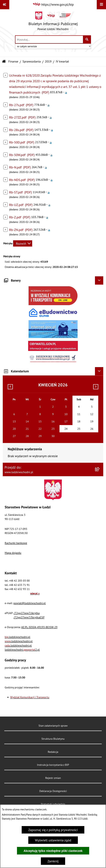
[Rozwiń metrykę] (23, 243)
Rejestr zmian (53, 778)
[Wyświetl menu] (101, 5)
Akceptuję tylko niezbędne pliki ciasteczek (53, 851)
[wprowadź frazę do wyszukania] (49, 39)
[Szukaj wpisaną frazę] (87, 39)
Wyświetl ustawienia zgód (53, 840)
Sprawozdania (32, 61)
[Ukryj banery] (99, 280)
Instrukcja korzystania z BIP (53, 765)
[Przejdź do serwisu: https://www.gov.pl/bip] (53, 4)
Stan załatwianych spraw (53, 726)
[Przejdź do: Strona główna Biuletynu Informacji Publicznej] (4, 62)
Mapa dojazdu (13, 553)
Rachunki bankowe (16, 543)
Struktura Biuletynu (53, 739)
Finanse (13, 61)
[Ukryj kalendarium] (99, 371)
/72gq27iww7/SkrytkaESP (29, 617)
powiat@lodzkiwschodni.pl (30, 603)
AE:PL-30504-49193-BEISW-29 (39, 627)
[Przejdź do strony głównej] (53, 22)
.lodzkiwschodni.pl (17, 637)
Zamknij (53, 861)
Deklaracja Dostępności (53, 791)
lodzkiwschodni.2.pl (22, 650)
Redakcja (53, 752)
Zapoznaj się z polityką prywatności (53, 830)
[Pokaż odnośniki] (5, 5)
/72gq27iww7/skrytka (27, 613)
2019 (48, 61)
